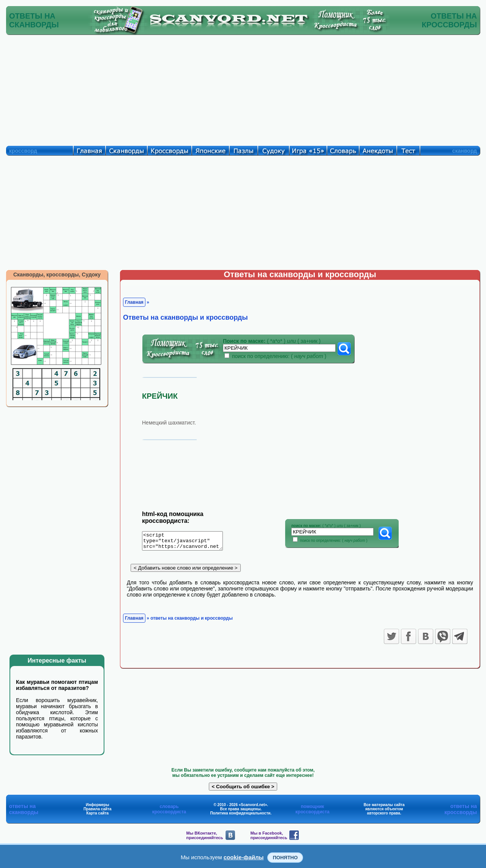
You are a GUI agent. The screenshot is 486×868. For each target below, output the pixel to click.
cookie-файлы (244, 857)
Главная (134, 302)
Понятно (285, 858)
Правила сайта (98, 809)
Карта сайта (97, 813)
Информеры (98, 805)
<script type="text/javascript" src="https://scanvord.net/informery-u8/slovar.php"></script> (187, 542)
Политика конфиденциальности (240, 813)
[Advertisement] (243, 88)
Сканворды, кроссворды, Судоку (57, 275)
